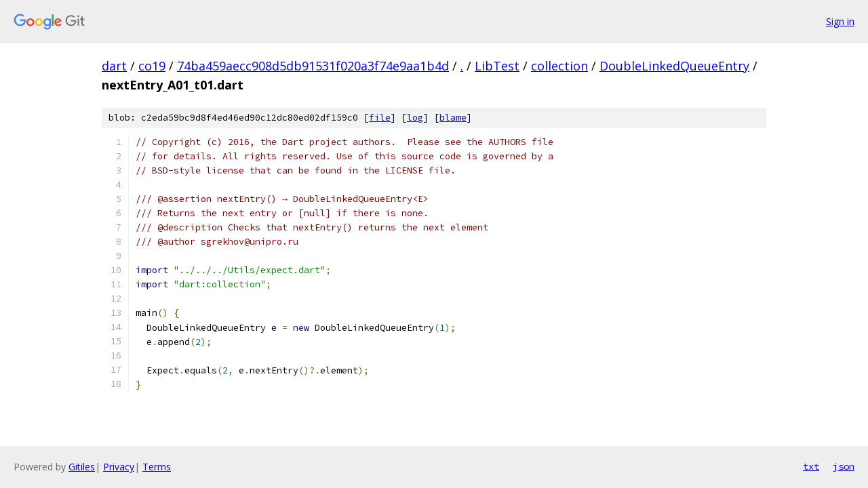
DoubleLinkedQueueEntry (674, 66)
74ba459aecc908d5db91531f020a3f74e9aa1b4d (313, 66)
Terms (157, 467)
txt (811, 466)
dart (114, 66)
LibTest (497, 66)
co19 (152, 66)
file (380, 118)
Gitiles (82, 467)
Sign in (840, 21)
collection (559, 66)
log (415, 118)
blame (453, 118)
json (844, 466)
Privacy (119, 467)
